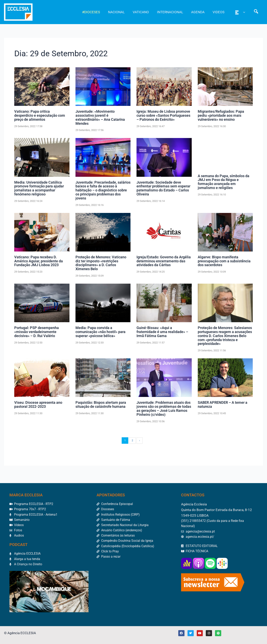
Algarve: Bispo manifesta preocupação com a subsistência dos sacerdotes (224, 261)
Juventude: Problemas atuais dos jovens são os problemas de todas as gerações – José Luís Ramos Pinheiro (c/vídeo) (164, 408)
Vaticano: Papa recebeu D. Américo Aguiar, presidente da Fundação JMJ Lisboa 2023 (39, 261)
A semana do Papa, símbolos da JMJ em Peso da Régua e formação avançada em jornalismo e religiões (224, 182)
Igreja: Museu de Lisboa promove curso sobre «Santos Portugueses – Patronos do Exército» (163, 115)
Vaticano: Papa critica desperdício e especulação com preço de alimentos (40, 115)
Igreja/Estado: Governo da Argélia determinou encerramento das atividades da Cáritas (164, 261)
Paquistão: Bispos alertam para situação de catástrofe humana (101, 404)
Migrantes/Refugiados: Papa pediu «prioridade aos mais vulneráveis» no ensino (221, 115)
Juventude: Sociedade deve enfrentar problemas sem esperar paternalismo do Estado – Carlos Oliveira (163, 188)
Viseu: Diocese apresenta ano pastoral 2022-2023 (38, 404)
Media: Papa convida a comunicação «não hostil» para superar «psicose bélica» (100, 332)
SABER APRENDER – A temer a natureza (223, 404)
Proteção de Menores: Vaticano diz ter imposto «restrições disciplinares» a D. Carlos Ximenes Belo (101, 263)
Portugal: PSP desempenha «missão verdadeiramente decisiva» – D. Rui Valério (37, 332)
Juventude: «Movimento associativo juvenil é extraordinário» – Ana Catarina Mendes (100, 117)
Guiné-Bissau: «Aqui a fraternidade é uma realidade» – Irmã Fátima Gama (162, 332)
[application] (245, 12)
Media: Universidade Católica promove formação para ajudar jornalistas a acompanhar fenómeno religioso (39, 188)
